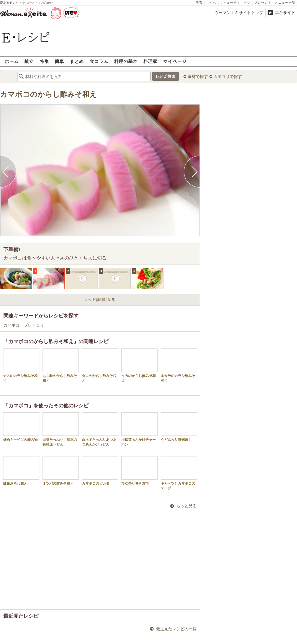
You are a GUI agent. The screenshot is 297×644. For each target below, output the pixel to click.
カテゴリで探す (228, 77)
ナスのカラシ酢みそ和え (21, 365)
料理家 (151, 61)
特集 (44, 61)
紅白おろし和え (21, 471)
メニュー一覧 (285, 3)
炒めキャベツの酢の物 (21, 427)
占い (247, 3)
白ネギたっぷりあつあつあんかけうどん (100, 429)
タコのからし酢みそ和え (100, 365)
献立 (29, 61)
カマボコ (12, 325)
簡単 (59, 61)
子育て (201, 3)
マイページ (175, 61)
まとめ (77, 61)
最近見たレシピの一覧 (176, 629)
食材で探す (198, 77)
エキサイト (285, 13)
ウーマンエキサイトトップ (239, 13)
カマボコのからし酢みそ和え (48, 94)
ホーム (12, 61)
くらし (215, 3)
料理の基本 (126, 61)
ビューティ (232, 3)
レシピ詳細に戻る (100, 300)
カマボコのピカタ (100, 471)
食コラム (99, 61)
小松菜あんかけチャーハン (139, 429)
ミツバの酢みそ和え (61, 471)
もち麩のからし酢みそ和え (61, 365)
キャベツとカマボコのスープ (179, 473)
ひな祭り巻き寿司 (139, 471)
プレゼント (263, 3)
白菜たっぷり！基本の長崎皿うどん (61, 429)
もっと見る (186, 506)
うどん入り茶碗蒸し (179, 427)
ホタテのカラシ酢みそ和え (179, 365)
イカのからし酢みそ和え (139, 365)
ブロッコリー (36, 325)
